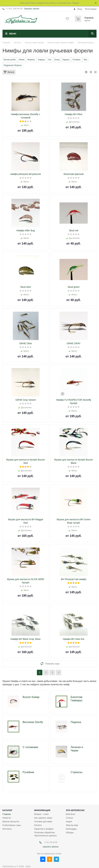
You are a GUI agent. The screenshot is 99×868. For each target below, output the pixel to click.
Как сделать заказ (43, 811)
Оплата (38, 818)
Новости (7, 811)
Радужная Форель (13, 65)
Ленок (21, 60)
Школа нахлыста (11, 814)
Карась (66, 60)
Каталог (7, 803)
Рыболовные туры (12, 818)
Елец (57, 60)
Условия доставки (43, 814)
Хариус (41, 60)
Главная (7, 807)
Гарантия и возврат (44, 822)
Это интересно (75, 803)
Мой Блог (71, 807)
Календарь (71, 822)
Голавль (77, 60)
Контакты (7, 822)
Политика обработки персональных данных (46, 827)
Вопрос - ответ (42, 807)
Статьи (69, 811)
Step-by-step (72, 818)
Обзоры (70, 825)
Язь (85, 60)
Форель (31, 60)
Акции (69, 814)
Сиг (50, 60)
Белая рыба (10, 60)
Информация (42, 803)
